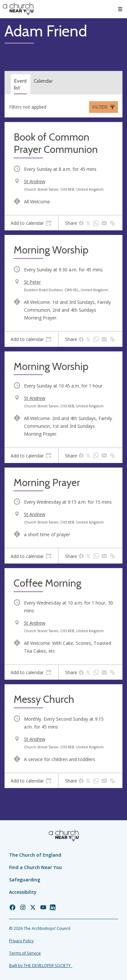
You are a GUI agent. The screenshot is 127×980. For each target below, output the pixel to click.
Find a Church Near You (35, 867)
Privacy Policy (21, 941)
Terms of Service (25, 953)
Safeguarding (25, 880)
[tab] (31, 223)
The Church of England (35, 855)
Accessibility (23, 892)
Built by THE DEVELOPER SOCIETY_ (41, 966)
